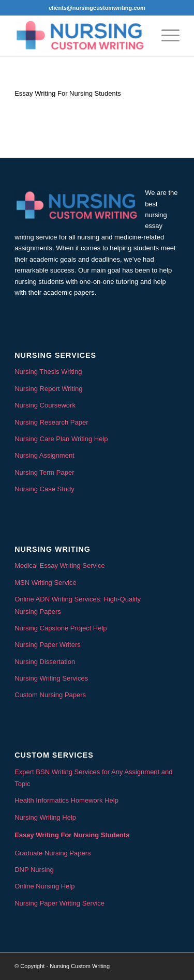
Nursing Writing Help (45, 817)
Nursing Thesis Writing (48, 372)
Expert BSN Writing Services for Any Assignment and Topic (93, 778)
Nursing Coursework (45, 405)
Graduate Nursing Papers (53, 853)
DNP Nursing (34, 870)
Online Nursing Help (44, 886)
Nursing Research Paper (51, 422)
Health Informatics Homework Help (66, 800)
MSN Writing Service (46, 583)
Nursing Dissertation (45, 662)
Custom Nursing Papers (50, 695)
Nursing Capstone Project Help (61, 628)
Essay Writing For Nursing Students (72, 835)
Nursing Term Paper (44, 472)
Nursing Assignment (44, 455)
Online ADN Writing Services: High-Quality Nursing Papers (78, 605)
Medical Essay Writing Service (60, 566)
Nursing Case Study (44, 489)
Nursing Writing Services (51, 678)
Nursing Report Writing (48, 389)
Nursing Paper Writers (48, 645)
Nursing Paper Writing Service (59, 903)
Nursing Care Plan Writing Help (61, 439)
